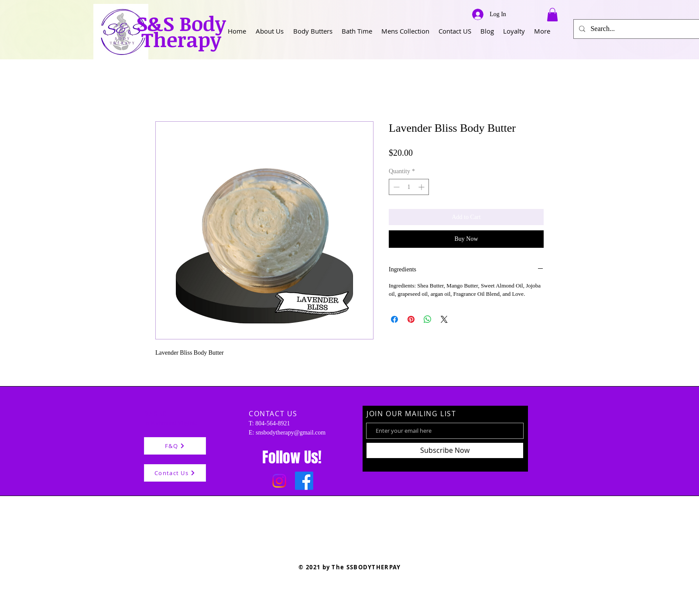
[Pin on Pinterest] (411, 319)
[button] (270, 31)
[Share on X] (444, 319)
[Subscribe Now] (445, 450)
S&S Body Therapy (181, 31)
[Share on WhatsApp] (428, 319)
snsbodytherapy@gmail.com (291, 433)
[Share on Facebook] (394, 319)
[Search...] (639, 29)
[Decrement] (396, 187)
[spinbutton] (409, 187)
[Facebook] (304, 481)
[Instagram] (279, 481)
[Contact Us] (175, 473)
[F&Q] (175, 446)
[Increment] (422, 187)
